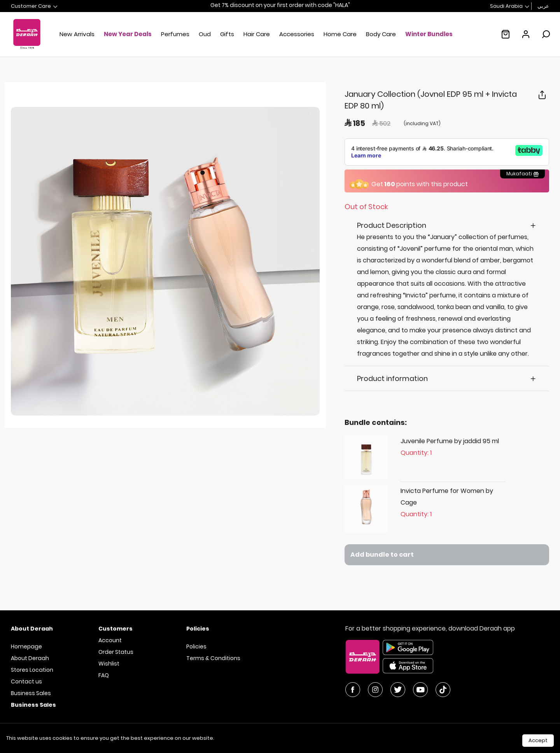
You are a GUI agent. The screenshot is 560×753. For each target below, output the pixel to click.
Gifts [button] (227, 34)
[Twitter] (398, 690)
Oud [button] (205, 34)
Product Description (392, 225)
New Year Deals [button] (128, 34)
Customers (115, 629)
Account (110, 640)
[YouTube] (420, 690)
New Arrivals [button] (77, 34)
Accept (538, 740)
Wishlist (109, 664)
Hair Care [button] (257, 34)
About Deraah (30, 658)
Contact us (26, 681)
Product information (392, 378)
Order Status (116, 652)
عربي (543, 6)
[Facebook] (353, 690)
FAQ (104, 675)
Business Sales (31, 693)
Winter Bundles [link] (429, 34)
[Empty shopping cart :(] (506, 34)
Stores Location (32, 670)
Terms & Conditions (213, 658)
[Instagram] (375, 690)
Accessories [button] (297, 34)
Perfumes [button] (175, 34)
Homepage (26, 646)
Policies (196, 646)
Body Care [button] (381, 34)
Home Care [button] (340, 34)
